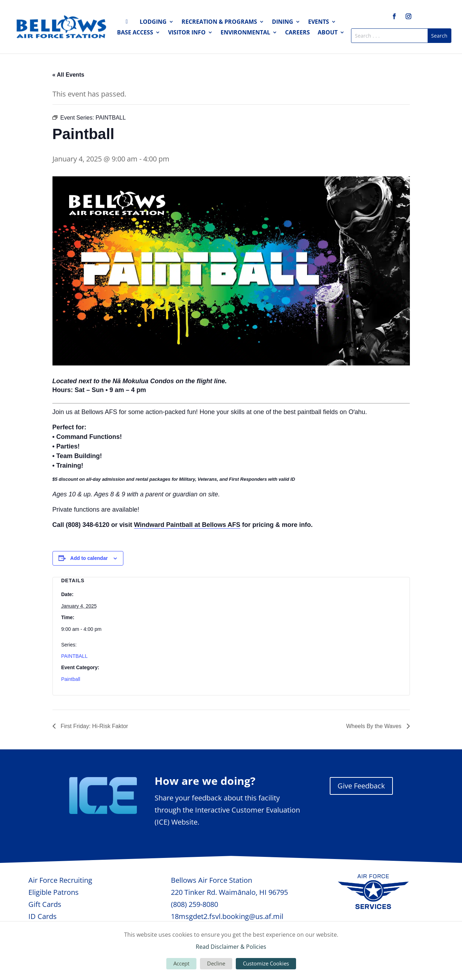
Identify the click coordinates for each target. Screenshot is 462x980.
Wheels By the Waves (374, 726)
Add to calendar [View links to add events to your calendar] (89, 558)
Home (129, 23)
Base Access (135, 33)
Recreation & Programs (219, 22)
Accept (181, 963)
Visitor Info (187, 33)
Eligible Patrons (54, 892)
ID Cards (43, 916)
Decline (216, 963)
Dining (283, 22)
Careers (297, 33)
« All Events (68, 75)
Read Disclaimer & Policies (231, 947)
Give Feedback (361, 786)
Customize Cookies (266, 963)
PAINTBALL (74, 656)
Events (319, 22)
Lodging (153, 22)
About (328, 33)
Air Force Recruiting (60, 880)
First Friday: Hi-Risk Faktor (94, 726)
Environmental (245, 33)
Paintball (71, 679)
